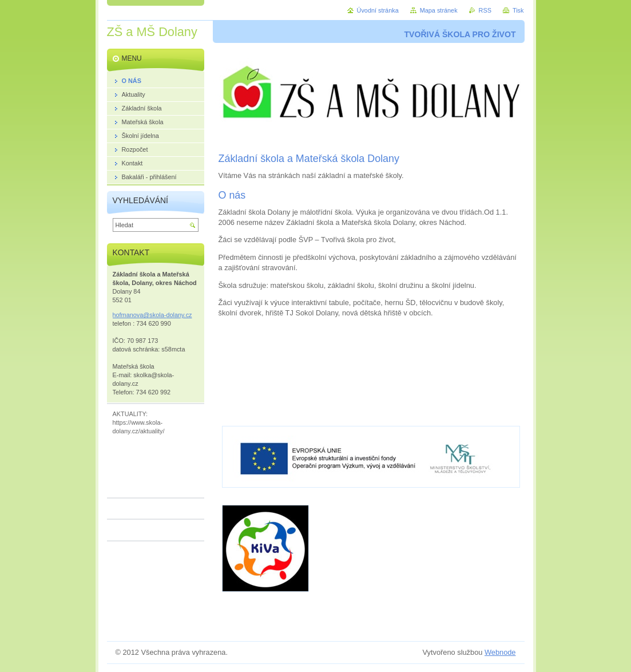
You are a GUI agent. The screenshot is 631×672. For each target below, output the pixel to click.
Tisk (518, 10)
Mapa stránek (439, 10)
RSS (485, 10)
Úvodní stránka (378, 10)
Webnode (500, 652)
